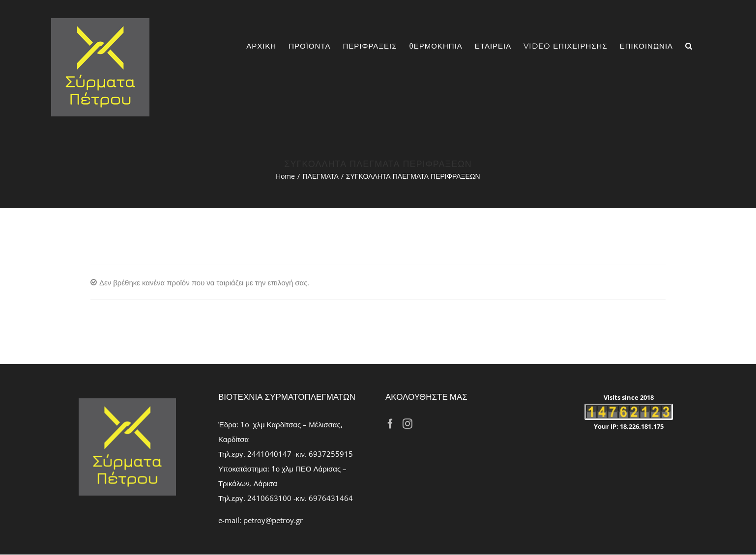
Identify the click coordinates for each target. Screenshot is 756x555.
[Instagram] (407, 424)
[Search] (689, 46)
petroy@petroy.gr (273, 520)
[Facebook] (390, 424)
